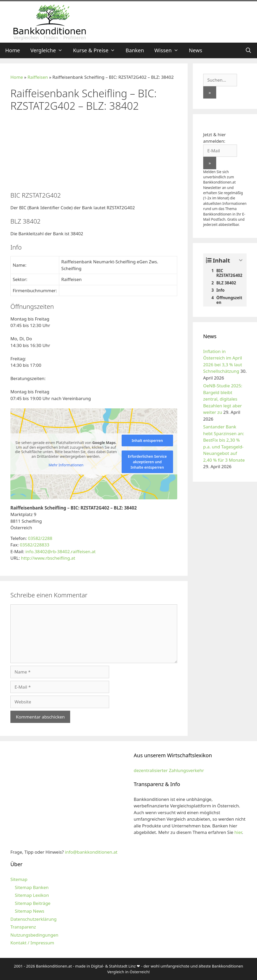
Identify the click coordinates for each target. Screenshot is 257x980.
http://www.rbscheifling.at (48, 558)
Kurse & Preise (97, 50)
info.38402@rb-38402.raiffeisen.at (61, 551)
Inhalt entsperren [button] (147, 440)
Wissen (169, 50)
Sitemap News (29, 911)
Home (13, 50)
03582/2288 (40, 538)
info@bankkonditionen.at (91, 852)
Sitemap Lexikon (32, 895)
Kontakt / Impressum (32, 943)
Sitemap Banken (32, 887)
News (196, 50)
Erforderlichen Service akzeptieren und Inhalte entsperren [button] (147, 462)
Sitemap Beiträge (33, 903)
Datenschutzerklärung (34, 919)
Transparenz (23, 927)
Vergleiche (49, 50)
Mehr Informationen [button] (66, 465)
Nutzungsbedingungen (34, 935)
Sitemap (19, 879)
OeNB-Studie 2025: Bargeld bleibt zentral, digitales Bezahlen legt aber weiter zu (223, 399)
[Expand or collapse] (241, 260)
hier (238, 832)
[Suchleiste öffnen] (248, 50)
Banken (135, 50)
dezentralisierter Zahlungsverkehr (169, 770)
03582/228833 (34, 545)
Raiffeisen (38, 77)
